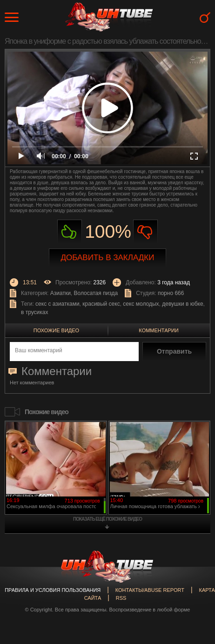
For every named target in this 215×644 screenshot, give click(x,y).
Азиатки (60, 293)
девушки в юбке (182, 304)
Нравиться (70, 232)
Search (205, 17)
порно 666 (171, 293)
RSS (121, 598)
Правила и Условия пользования (53, 590)
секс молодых (141, 304)
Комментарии (158, 330)
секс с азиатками (57, 304)
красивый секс (101, 304)
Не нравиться (145, 232)
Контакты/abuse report (150, 590)
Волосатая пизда (96, 293)
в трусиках (35, 312)
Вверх (194, 608)
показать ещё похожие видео (107, 519)
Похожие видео (56, 330)
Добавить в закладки (108, 258)
